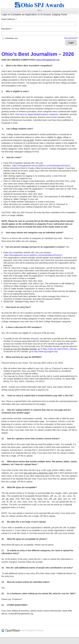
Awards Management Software (32, 631)
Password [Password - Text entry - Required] (7, 29)
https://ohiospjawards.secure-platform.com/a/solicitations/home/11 (41, 166)
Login (71, 43)
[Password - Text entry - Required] (39, 33)
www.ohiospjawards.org (48, 60)
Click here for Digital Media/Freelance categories (37, 114)
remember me (11, 38)
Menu (39, 10)
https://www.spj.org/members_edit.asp (60, 349)
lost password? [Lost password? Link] (71, 38)
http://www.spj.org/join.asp (46, 351)
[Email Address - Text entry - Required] (39, 24)
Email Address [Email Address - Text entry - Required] (9, 19)
